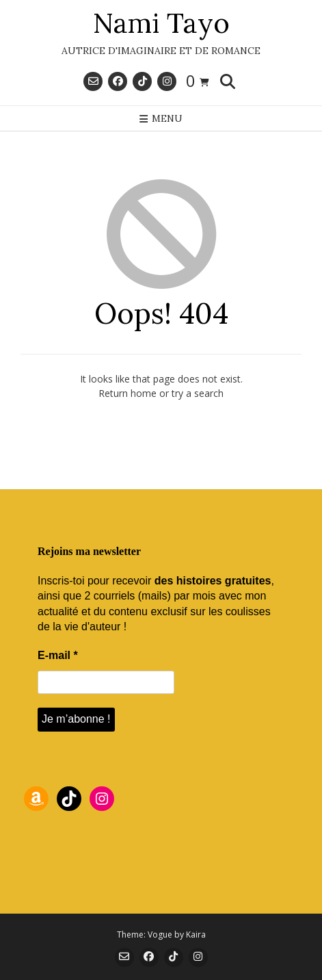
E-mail (58, 655)
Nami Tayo (161, 23)
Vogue (160, 934)
